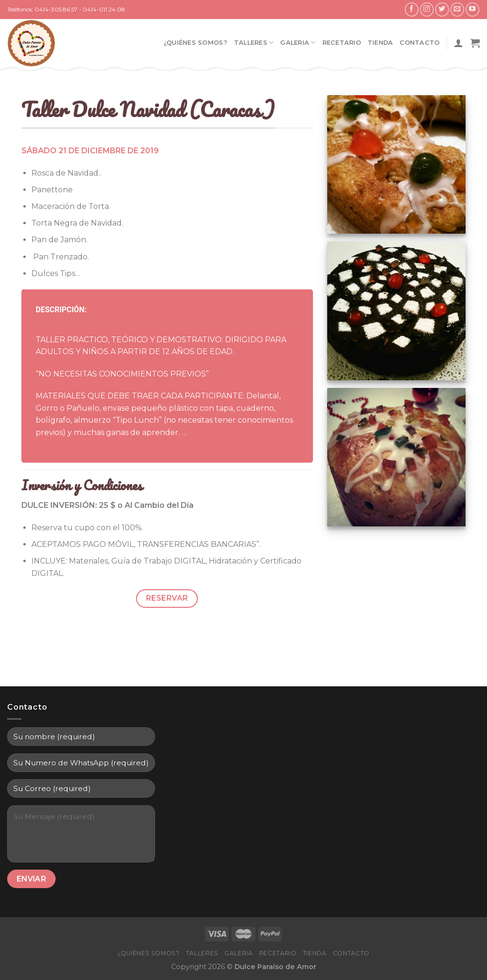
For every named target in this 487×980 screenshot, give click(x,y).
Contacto (419, 43)
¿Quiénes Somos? (195, 43)
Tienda (380, 43)
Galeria (298, 43)
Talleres (254, 43)
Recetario (342, 43)
